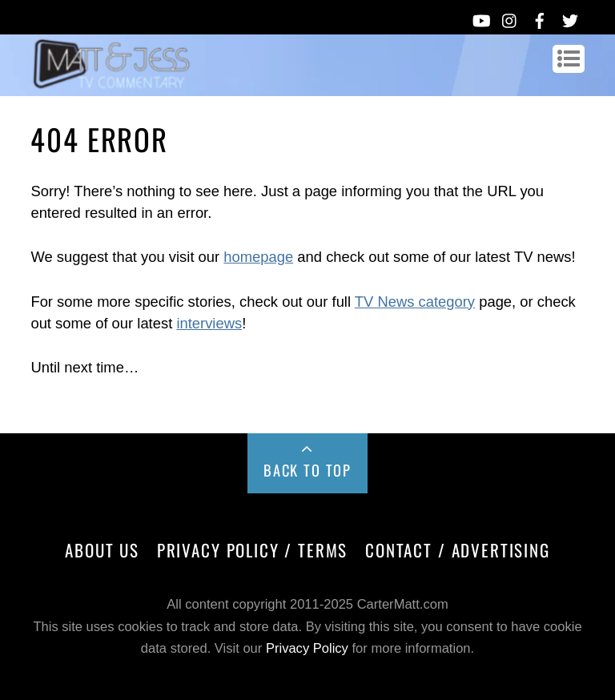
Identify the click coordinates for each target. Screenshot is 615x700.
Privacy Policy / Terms (252, 550)
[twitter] (570, 18)
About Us (102, 550)
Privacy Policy (307, 648)
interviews (209, 323)
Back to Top (307, 470)
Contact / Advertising (458, 550)
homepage (258, 257)
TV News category (415, 302)
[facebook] (540, 18)
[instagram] (510, 18)
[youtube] (480, 18)
